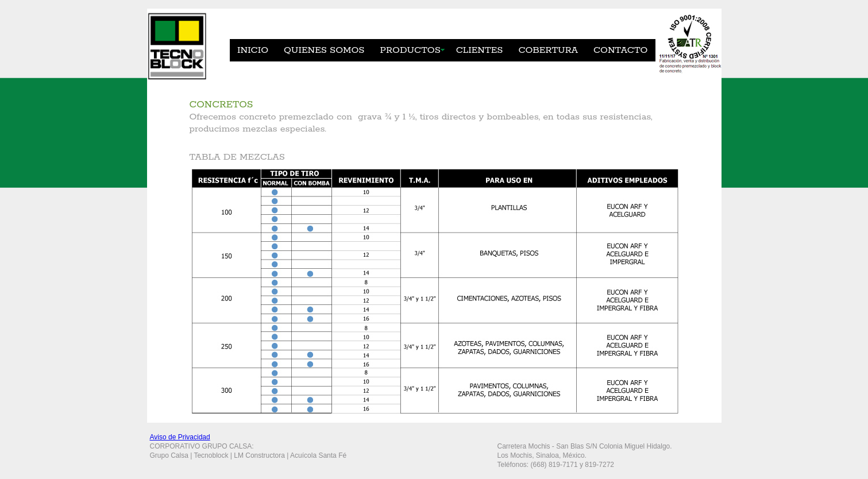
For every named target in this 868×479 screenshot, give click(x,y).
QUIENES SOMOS (324, 50)
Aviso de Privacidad (180, 437)
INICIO (253, 50)
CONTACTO (620, 50)
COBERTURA (548, 50)
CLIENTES (480, 50)
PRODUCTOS (410, 50)
